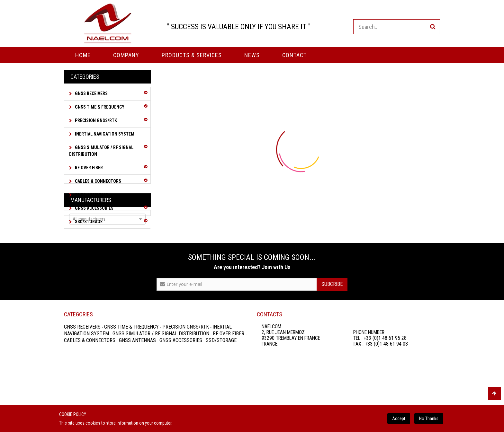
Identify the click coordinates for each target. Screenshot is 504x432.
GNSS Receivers (91, 93)
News (252, 55)
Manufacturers (91, 245)
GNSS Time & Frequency (99, 107)
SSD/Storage (88, 222)
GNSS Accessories (94, 208)
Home (83, 55)
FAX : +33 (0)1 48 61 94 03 (381, 399)
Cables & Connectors (98, 181)
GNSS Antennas (91, 195)
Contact (294, 55)
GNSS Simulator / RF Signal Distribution (101, 151)
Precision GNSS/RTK (95, 120)
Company (126, 55)
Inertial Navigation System (104, 134)
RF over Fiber (88, 168)
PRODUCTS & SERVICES (192, 55)
